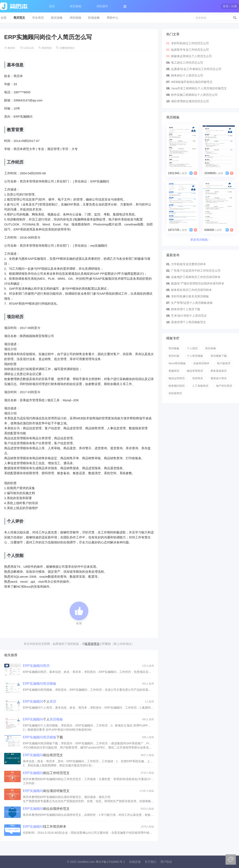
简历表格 (211, 348)
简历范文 (19, 18)
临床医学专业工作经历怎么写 (190, 50)
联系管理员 (92, 644)
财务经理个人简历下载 (186, 309)
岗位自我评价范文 (46, 809)
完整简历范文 (67, 48)
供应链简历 (175, 393)
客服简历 (174, 371)
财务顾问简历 (177, 386)
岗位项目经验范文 (46, 791)
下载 (43, 737)
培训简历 (198, 378)
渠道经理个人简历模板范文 (188, 322)
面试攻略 (57, 18)
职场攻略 (94, 18)
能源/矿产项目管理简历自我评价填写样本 (198, 283)
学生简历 (38, 18)
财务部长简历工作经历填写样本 (191, 290)
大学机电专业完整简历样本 (188, 264)
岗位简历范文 (43, 755)
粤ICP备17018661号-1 (110, 862)
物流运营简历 (177, 378)
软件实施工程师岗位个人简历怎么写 (194, 95)
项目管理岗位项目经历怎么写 (190, 101)
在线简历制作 (201, 363)
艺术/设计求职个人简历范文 (189, 316)
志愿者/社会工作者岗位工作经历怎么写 (196, 69)
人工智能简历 (200, 386)
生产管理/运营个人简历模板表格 (192, 303)
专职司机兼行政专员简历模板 (190, 296)
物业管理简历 (195, 371)
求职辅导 (102, 6)
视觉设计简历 (219, 378)
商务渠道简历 (219, 371)
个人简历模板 (195, 356)
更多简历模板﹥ (201, 240)
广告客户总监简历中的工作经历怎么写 (196, 271)
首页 (52, 6)
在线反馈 (135, 862)
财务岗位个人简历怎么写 (187, 75)
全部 (4, 18)
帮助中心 (113, 18)
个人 (40, 701)
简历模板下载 (219, 356)
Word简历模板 (177, 363)
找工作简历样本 (45, 827)
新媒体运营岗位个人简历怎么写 (191, 56)
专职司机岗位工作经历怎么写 (190, 43)
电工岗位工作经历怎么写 (187, 63)
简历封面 (174, 356)
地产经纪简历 (224, 386)
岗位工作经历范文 (46, 773)
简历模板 (76, 6)
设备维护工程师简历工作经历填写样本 (196, 277)
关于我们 (150, 862)
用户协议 (166, 862)
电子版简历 (224, 363)
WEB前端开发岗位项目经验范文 (192, 82)
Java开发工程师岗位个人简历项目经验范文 (199, 88)
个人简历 (192, 348)
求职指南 (75, 18)
